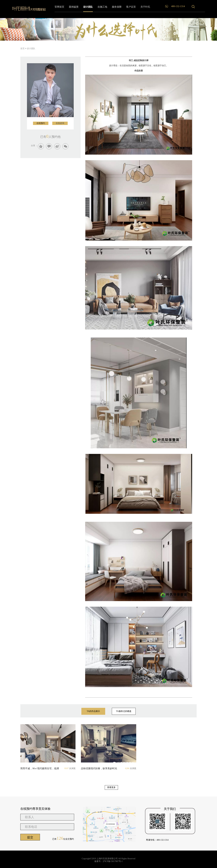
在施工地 (102, 7)
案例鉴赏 (74, 7)
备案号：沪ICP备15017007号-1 (108, 861)
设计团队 (88, 7)
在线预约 (41, 123)
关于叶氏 (145, 7)
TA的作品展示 (93, 712)
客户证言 (131, 7)
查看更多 (111, 787)
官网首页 (59, 7)
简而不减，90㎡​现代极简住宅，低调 (43, 768)
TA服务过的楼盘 (124, 711)
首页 (22, 49)
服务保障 (117, 7)
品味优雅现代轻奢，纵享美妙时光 (104, 768)
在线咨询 (60, 123)
